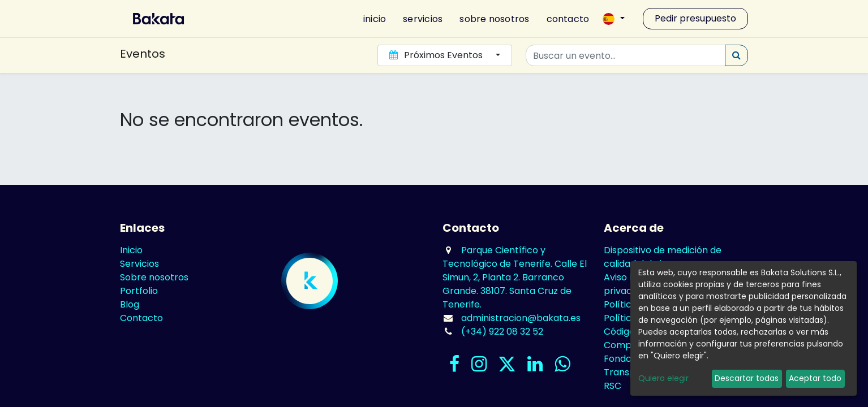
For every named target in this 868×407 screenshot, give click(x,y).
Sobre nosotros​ (154, 277)
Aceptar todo (815, 378)
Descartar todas (747, 378)
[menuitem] (370, 19)
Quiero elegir (663, 378)
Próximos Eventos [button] (437, 55)
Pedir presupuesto (695, 18)
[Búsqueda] (736, 55)
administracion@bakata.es (521, 318)
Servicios (139, 264)
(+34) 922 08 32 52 (502, 332)
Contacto (141, 318)
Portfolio (139, 291)
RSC (613, 386)
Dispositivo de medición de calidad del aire (663, 257)
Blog (130, 304)
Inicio (131, 250)
